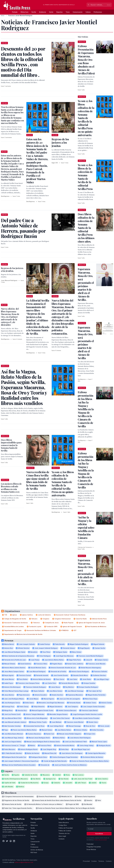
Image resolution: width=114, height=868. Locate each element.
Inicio (3, 16)
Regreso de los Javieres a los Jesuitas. (12, 269)
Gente (51, 12)
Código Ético (63, 825)
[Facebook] (4, 841)
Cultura (88, 12)
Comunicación (78, 12)
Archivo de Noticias (37, 850)
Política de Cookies (65, 831)
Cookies (94, 861)
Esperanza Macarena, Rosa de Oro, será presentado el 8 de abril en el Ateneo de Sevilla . (86, 572)
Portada (15, 12)
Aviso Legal (62, 836)
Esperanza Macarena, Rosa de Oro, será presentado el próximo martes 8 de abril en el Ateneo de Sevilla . (86, 284)
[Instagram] (11, 841)
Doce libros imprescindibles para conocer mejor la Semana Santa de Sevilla (11, 445)
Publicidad (90, 844)
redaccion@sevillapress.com (24, 862)
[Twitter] (7, 841)
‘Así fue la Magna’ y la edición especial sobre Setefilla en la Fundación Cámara (86, 528)
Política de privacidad (101, 840)
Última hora (24, 12)
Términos (101, 861)
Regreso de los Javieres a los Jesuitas (60, 142)
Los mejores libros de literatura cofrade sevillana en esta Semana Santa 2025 (11, 488)
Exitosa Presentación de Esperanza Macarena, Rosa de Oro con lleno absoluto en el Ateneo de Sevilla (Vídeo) (86, 60)
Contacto (62, 839)
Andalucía (43, 12)
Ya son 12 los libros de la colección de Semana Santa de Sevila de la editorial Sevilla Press (85, 177)
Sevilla (34, 12)
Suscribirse (99, 834)
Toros (68, 12)
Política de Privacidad (66, 828)
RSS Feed (34, 852)
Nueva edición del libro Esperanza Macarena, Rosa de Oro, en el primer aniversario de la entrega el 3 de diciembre (10, 317)
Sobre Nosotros (64, 822)
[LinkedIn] (14, 841)
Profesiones (98, 12)
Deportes (59, 12)
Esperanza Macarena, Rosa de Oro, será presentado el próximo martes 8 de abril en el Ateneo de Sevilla (86, 343)
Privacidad (86, 861)
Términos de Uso (64, 833)
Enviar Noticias (91, 849)
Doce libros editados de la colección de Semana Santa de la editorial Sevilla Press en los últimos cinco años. (86, 228)
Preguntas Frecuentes (94, 847)
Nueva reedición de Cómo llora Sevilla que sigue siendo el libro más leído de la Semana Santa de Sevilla (38, 480)
